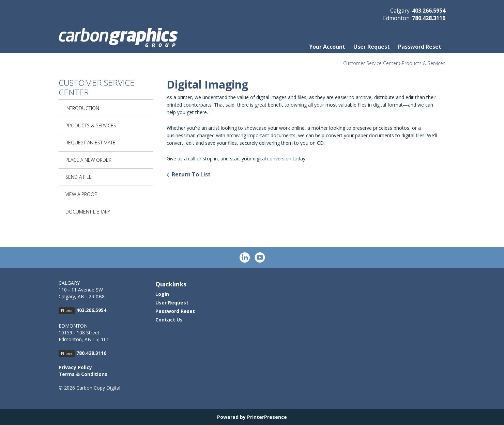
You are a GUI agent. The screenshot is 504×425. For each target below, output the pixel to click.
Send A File (79, 177)
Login (162, 294)
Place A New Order (88, 160)
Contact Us (169, 320)
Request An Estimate (90, 143)
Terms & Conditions (83, 374)
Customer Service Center (370, 63)
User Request (372, 47)
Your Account (327, 47)
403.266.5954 (429, 11)
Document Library (88, 212)
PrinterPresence (267, 417)
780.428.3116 (429, 18)
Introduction (82, 108)
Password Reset (420, 47)
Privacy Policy (75, 367)
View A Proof (81, 194)
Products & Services (424, 63)
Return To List (191, 174)
